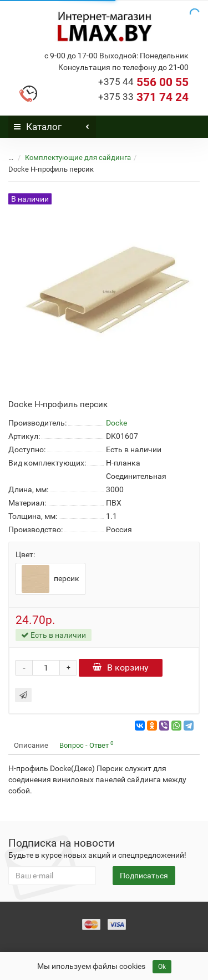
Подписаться (144, 876)
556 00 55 (143, 82)
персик (50, 579)
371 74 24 (143, 97)
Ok (162, 967)
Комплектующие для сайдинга (78, 157)
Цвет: (25, 554)
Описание (31, 745)
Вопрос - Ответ (87, 745)
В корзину (121, 667)
